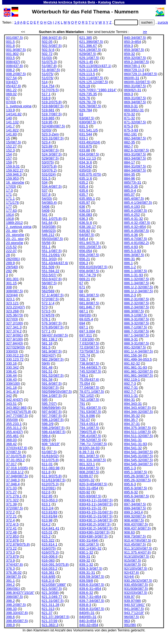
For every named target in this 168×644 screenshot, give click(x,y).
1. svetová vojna (19, 106)
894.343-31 (133, 404)
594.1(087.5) (52, 396)
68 (81, 291)
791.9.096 (87, 416)
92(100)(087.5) (136, 569)
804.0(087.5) (89, 468)
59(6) (46, 363)
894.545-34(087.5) (138, 464)
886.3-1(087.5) (136, 315)
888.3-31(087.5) (136, 343)
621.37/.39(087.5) (56, 617)
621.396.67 (88, 46)
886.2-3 (130, 295)
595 (45, 400)
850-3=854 (132, 42)
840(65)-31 (88, 617)
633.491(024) (90, 142)
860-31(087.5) (135, 86)
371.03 (11, 488)
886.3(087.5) (134, 311)
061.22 (11, 90)
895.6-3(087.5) (136, 488)
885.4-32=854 (135, 227)
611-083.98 (50, 468)
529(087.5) (50, 158)
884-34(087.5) (135, 170)
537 (45, 190)
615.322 (48, 540)
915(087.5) (132, 560)
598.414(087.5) (54, 432)
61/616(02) (50, 456)
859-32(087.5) (135, 58)
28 (8, 255)
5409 (45, 211)
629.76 (85, 98)
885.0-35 (131, 186)
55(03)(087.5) (52, 239)
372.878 (12, 540)
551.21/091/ (51, 255)
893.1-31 (131, 396)
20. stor (12, 231)
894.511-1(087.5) (138, 432)
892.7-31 (131, 388)
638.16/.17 (87, 227)
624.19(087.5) (90, 50)
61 (44, 448)
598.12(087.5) (53, 420)
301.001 (12, 279)
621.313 (48, 609)
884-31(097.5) (135, 166)
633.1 (84, 138)
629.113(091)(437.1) (95, 66)
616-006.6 (50, 556)
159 (9, 162)
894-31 (129, 400)
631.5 (84, 126)
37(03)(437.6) (17, 448)
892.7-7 (130, 392)
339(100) (13, 384)
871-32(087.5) (135, 122)
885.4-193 (132, 207)
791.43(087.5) (90, 408)
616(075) (49, 548)
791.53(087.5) (90, 412)
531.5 (46, 178)
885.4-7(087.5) (136, 239)
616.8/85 (48, 577)
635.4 (84, 186)
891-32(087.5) (135, 347)
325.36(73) (14, 315)
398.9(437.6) (52, 38)
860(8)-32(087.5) (137, 82)
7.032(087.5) (89, 343)
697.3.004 (87, 331)
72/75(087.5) (89, 351)
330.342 (12, 367)
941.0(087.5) (134, 609)
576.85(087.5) (53, 327)
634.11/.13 (87, 158)
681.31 (85, 299)
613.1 (46, 504)
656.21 (85, 259)
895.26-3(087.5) (136, 476)
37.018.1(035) (17, 468)
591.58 (47, 380)
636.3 (84, 219)
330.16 (11, 363)
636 (82, 207)
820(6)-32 (87, 480)
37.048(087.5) (17, 476)
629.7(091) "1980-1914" (98, 90)
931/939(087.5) (136, 589)
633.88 (85, 150)
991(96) (130, 625)
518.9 (46, 98)
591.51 (47, 371)
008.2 (10, 70)
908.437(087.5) (136, 524)
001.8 (10, 46)
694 (82, 323)
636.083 (85, 215)
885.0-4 (130, 190)
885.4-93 (131, 247)
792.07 (85, 420)
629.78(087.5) (90, 106)
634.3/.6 (85, 162)
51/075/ (48, 74)
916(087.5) (132, 565)
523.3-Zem (50, 134)
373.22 (11, 548)
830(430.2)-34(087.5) (96, 528)
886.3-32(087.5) (136, 323)
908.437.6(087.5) (137, 528)
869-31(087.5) (135, 98)
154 (9, 154)
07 (8, 98)
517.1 (46, 94)
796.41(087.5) (90, 436)
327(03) (12, 319)
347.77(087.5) (17, 416)
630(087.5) (88, 122)
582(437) (49, 355)
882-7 (129, 146)
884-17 (129, 162)
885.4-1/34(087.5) (138, 203)
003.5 (10, 58)
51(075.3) (49, 62)
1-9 (17, 22)
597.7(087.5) (52, 416)
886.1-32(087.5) (136, 279)
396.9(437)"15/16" (20, 593)
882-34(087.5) (135, 138)
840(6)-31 (87, 613)
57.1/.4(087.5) (53, 295)
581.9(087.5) (52, 351)
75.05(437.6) (89, 380)
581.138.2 (49, 339)
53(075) (48, 162)
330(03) (12, 351)
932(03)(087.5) (136, 593)
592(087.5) (50, 388)
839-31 (85, 556)
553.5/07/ (49, 275)
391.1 (10, 581)
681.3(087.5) (89, 295)
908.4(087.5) (134, 520)
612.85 (47, 496)
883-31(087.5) (135, 154)
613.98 (47, 520)
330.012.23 (15, 355)
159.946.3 (14, 174)
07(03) (11, 102)
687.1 (84, 311)
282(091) (13, 259)
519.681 (48, 110)
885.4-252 (132, 215)
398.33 (11, 609)
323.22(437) (15, 307)
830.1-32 (86, 552)
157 (9, 158)
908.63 (129, 532)
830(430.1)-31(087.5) (96, 516)
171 (9, 195)
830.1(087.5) (89, 544)
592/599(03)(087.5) (57, 392)
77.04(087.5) (89, 388)
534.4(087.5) (52, 186)
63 (81, 114)
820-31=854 (89, 488)
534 (45, 182)
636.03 (85, 211)
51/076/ (48, 78)
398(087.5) (14, 597)
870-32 (129, 114)
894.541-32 (133, 448)
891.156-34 (133, 355)
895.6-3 (130, 484)
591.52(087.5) (53, 375)
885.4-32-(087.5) (137, 223)
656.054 (85, 251)
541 (45, 215)
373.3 (10, 552)
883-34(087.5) (135, 158)
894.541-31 (133, 440)
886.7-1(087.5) (136, 327)
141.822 (12, 130)
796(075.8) (88, 432)
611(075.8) (50, 460)
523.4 (46, 142)
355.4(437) (14, 432)
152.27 (11, 146)
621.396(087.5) (91, 42)
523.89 (47, 146)
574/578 (48, 315)
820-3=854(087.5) (93, 484)
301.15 (11, 283)
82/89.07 (86, 476)
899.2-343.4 (133, 512)
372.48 (11, 532)
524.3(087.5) (52, 154)
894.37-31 (132, 424)
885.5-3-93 (132, 251)
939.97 (129, 597)
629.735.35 (88, 94)
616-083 (48, 560)
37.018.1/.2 (15, 472)
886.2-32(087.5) (136, 303)
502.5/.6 (48, 50)
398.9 (10, 625)
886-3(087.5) (134, 255)
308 (9, 287)
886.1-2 (130, 267)
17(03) (11, 186)
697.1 (84, 327)
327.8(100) (14, 339)
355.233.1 (14, 424)
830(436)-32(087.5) (94, 532)
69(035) (85, 315)
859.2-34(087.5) (136, 62)
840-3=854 (88, 621)
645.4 (84, 239)
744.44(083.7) (90, 367)
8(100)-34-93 (89, 448)
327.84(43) (14, 343)
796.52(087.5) (90, 440)
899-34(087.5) (135, 508)
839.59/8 (86, 581)
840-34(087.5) (135, 38)
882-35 (129, 142)
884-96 (129, 178)
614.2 (46, 524)
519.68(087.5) (53, 106)
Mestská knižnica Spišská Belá (69, 2)
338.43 (11, 380)
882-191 (130, 134)
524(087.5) (50, 150)
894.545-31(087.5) (138, 456)
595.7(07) (49, 404)
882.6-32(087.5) (136, 150)
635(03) (85, 170)
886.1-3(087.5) (136, 271)
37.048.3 (13, 480)
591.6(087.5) (52, 384)
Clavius (118, 2)
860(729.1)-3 (134, 70)
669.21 (85, 279)
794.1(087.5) (89, 428)
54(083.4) (49, 203)
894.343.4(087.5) (137, 408)
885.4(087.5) (134, 199)
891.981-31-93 (135, 367)
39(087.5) (13, 577)
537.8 (46, 195)
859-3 (129, 46)
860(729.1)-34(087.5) (141, 74)
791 (82, 404)
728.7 (84, 359)
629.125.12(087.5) (94, 82)
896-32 (129, 500)
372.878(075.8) (18, 544)
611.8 (46, 472)
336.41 (11, 371)
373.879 (12, 556)
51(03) (47, 58)
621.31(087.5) (53, 601)
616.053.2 (49, 569)
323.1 (10, 299)
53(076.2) (49, 170)
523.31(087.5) (53, 138)
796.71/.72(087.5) (93, 444)
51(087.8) (49, 66)
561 (45, 287)
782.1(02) (87, 396)
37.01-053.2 (15, 460)
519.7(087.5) (52, 114)
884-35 (129, 174)
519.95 (47, 122)
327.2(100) (14, 323)
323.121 (12, 303)
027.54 (11, 78)
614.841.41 (50, 528)
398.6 (10, 617)
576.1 (46, 319)
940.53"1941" (135, 605)
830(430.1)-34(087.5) (96, 520)
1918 (10, 219)
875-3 (129, 126)
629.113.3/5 (88, 70)
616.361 (48, 573)
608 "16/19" (51, 444)
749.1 (84, 375)
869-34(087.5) (135, 102)
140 (9, 118)
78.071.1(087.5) (92, 392)
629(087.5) (88, 54)
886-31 (129, 259)
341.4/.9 (12, 392)
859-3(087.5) (134, 50)
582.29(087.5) (53, 359)
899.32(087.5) (135, 516)
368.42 (11, 444)
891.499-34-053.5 (138, 359)
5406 (45, 207)
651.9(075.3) (89, 243)
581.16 (47, 343)
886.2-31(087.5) (136, 299)
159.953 (12, 178)
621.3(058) (50, 593)
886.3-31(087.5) (136, 319)
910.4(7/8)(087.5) (138, 540)
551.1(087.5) (52, 251)
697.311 (85, 335)
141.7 (10, 126)
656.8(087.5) (89, 271)
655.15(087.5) (90, 247)
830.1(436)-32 (90, 548)
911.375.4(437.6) (137, 552)
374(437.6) (14, 565)
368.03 (11, 440)
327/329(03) (15, 347)
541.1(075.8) (52, 219)
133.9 (10, 110)
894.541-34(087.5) (138, 452)
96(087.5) (132, 617)
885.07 (129, 195)
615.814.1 (49, 544)
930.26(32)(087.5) (138, 581)
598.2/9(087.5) (53, 428)
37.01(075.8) (16, 456)
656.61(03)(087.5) (93, 267)
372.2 (10, 512)
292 (9, 271)
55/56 (46, 243)
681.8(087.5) (89, 303)
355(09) (12, 420)
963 (127, 621)
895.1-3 (130, 468)
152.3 (10, 150)
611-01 (47, 464)
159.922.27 (15, 170)
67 (81, 283)
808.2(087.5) (89, 472)
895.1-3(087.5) (136, 472)
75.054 (85, 384)
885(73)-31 (133, 182)
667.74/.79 (87, 275)
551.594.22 (50, 271)
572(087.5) (50, 299)
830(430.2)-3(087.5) (95, 524)
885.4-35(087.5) (136, 231)
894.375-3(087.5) (138, 428)
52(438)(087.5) (53, 126)
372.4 (10, 520)
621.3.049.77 (52, 597)
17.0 (9, 190)
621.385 (85, 38)
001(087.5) (14, 38)
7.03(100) (87, 339)
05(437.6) (13, 86)
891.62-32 (132, 363)
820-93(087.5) (90, 496)
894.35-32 (132, 416)
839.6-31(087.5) (92, 585)
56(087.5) (49, 283)
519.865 (48, 118)
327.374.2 (14, 331)
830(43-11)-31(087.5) (96, 500)
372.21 (11, 516)
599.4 (46, 436)
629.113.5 (87, 74)
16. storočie (15, 182)
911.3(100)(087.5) (138, 548)
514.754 (48, 86)
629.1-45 (86, 62)
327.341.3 (14, 327)
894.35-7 (131, 420)
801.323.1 (87, 464)
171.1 (10, 199)
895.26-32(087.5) (138, 480)
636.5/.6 (85, 223)
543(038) (49, 227)
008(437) (13, 62)
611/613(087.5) (54, 480)
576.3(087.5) (52, 323)
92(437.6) (132, 573)
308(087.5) (14, 291)
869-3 (129, 94)
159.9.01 (13, 166)
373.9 (10, 560)
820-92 (85, 492)
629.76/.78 (87, 102)
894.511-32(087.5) (138, 436)
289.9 (10, 263)
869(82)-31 (133, 90)
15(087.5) (13, 142)
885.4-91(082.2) (136, 243)
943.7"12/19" (134, 613)
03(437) (12, 82)
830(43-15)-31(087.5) (96, 512)
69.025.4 (86, 319)
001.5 (10, 42)
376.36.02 (14, 573)
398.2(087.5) (16, 605)
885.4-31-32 (134, 219)
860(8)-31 (132, 78)
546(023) (49, 231)
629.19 (85, 86)
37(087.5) (13, 452)
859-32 (129, 54)
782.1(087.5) (89, 400)
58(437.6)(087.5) (55, 335)
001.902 (12, 54)
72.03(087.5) (89, 347)
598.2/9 (48, 424)
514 (45, 82)
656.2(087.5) (89, 255)
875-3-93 (131, 130)
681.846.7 (87, 307)
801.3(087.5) (89, 456)
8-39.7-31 (87, 452)
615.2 (46, 536)
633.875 (85, 146)
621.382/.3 (50, 625)
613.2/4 (48, 508)
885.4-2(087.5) (136, 211)
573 (45, 307)
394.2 (10, 585)
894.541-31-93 (135, 444)
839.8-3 (85, 605)
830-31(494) (89, 540)
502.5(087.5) (52, 46)
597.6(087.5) (52, 412)
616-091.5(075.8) (55, 565)
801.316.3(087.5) (93, 460)
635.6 (84, 190)
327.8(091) (14, 335)
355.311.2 (14, 428)
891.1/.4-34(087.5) (138, 351)
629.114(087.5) (91, 78)
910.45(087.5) (135, 544)
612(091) (49, 488)
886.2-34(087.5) (136, 307)
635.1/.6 (85, 178)
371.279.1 (14, 496)
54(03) (47, 199)
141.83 (11, 134)
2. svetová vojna (19, 227)
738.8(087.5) (89, 363)
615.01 (47, 532)
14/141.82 (14, 114)
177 (9, 207)
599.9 (46, 440)
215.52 (11, 247)
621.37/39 (49, 621)
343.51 (11, 404)
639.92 (85, 231)
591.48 (47, 367)
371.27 (11, 492)
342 (9, 396)
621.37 (47, 613)
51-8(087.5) (51, 70)
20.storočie (14, 243)
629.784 (85, 110)
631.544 (85, 134)
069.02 (11, 94)
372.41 (11, 528)
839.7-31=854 (90, 597)
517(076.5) (50, 90)
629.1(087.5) (89, 58)
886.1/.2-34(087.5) (138, 291)
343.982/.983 (16, 408)
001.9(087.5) (16, 50)
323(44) (12, 295)
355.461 (12, 436)
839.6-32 (86, 593)
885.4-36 (131, 235)
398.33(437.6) (17, 613)
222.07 (11, 251)
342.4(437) (14, 400)
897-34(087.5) (135, 504)
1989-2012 (14, 223)
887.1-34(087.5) (136, 335)
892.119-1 (132, 380)
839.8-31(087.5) (92, 609)
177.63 (11, 211)
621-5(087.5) (52, 589)
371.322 (12, 500)
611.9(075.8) (52, 476)
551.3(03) (49, 259)
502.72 (47, 54)
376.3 (10, 569)
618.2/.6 (48, 581)
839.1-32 (86, 565)
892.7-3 (130, 384)
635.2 (84, 182)
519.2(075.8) (52, 102)
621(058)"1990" (54, 585)
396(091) (13, 589)
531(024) (49, 174)
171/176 (12, 203)
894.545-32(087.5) (138, 460)
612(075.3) (50, 484)
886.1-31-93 (134, 275)
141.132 (12, 122)
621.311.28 (50, 605)
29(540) (12, 267)
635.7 (84, 195)
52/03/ (46, 130)
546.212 (48, 235)
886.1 (128, 263)
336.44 (11, 375)
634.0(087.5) (89, 154)
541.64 (47, 223)
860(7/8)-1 (132, 66)
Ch (50, 22)
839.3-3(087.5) (91, 569)
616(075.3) (50, 552)
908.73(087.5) (135, 536)
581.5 (46, 347)
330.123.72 (15, 359)
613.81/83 (49, 512)
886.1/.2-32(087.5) (138, 287)
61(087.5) (49, 452)
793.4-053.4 (89, 424)
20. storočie (15, 235)
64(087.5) (87, 235)
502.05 (47, 42)
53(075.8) (49, 166)
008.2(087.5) (16, 74)
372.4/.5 (12, 524)
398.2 (10, 601)
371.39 (11, 504)
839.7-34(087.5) (92, 601)
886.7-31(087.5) (136, 331)
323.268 (12, 311)
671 (82, 287)
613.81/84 (49, 516)
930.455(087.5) (136, 585)
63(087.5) (87, 118)
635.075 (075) (90, 174)
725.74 (85, 355)
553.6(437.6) (52, 279)
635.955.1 (87, 199)
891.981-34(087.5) (138, 375)
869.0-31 (131, 106)
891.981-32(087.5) (138, 371)
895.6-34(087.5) (136, 496)
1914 (10, 215)
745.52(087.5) (90, 371)
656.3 (84, 263)
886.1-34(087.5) (136, 283)
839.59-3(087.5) (92, 577)
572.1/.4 (48, 303)
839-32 (85, 560)
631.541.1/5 (88, 130)
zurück (163, 22)
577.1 (46, 331)
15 (8, 138)
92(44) (129, 577)
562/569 (48, 291)
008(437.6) (14, 66)
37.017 (11, 464)
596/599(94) (51, 408)
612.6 (46, 492)
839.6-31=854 (90, 589)
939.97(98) (132, 601)
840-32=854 (89, 625)
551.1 (46, 247)
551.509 (48, 267)
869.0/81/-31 (134, 110)
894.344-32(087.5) (138, 412)
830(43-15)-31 (90, 508)
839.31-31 (87, 573)
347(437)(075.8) (19, 412)
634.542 (85, 166)
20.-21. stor (15, 239)
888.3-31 (131, 339)
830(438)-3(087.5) (93, 536)
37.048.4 (13, 484)
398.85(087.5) (17, 621)
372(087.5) (14, 508)
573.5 (46, 311)
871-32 (129, 118)
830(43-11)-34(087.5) (96, 504)
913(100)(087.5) (137, 556)
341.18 (11, 388)
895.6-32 (131, 492)
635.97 (85, 203)
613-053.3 (50, 500)
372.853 (12, 536)
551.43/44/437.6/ (55, 263)
